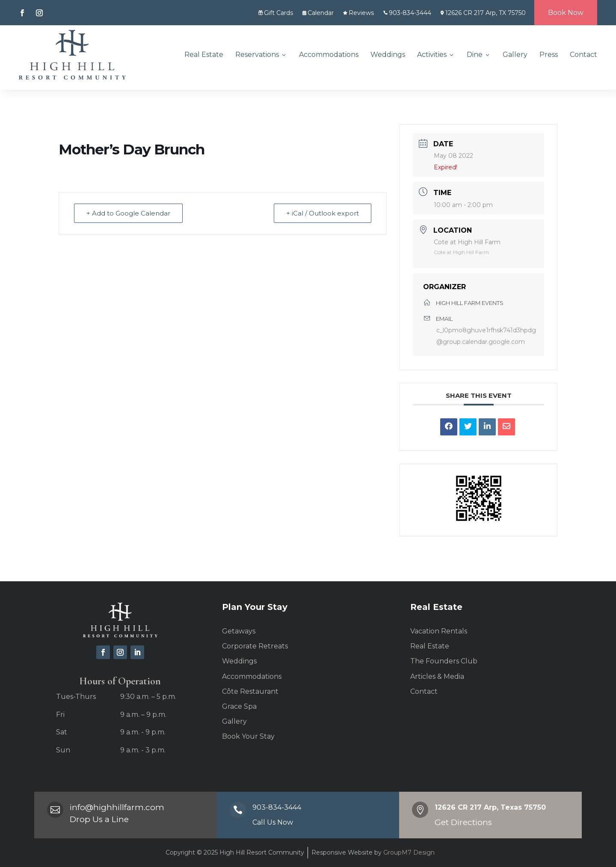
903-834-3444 (407, 13)
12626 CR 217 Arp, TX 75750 (483, 13)
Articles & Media (437, 676)
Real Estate (204, 55)
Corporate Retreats (255, 646)
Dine (479, 55)
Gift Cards (276, 13)
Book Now (566, 13)
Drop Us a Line (99, 819)
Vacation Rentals (439, 631)
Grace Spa (239, 706)
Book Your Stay (248, 736)
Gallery (515, 55)
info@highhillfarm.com (117, 807)
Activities (436, 55)
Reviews (358, 13)
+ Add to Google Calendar (128, 213)
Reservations (261, 55)
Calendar (318, 13)
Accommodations (329, 55)
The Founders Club (444, 661)
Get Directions (463, 822)
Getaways (239, 631)
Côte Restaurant (250, 691)
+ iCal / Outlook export (323, 213)
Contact (583, 55)
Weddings (388, 55)
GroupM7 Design (408, 852)
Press (549, 55)
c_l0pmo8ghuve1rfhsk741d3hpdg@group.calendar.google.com (486, 336)
